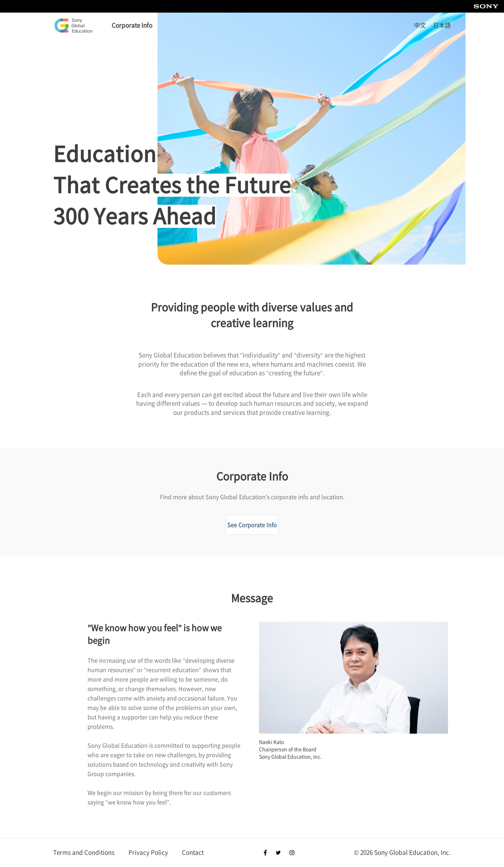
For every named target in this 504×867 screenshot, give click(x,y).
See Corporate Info (252, 525)
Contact (193, 852)
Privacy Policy (148, 852)
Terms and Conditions (84, 852)
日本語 (442, 25)
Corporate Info (132, 25)
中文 (420, 25)
